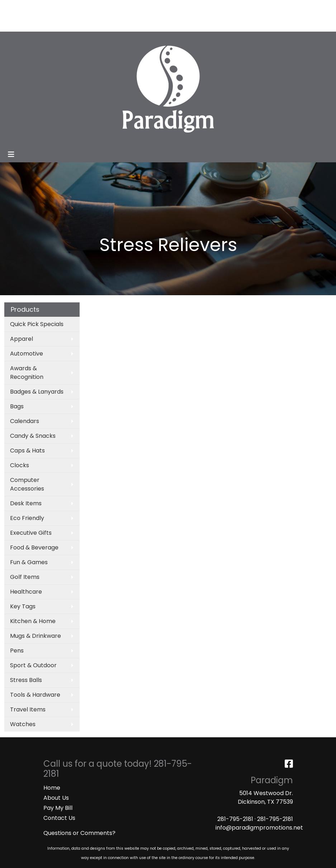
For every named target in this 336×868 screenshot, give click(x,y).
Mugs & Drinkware (36, 636)
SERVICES (78, 8)
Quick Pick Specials (37, 324)
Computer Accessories (27, 484)
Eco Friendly (27, 518)
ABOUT (39, 8)
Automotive (27, 354)
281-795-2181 (235, 819)
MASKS (57, 24)
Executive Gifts (31, 533)
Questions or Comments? (79, 833)
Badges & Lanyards (37, 392)
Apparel (22, 339)
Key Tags (23, 606)
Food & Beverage (34, 547)
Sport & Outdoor (33, 665)
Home (52, 788)
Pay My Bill (58, 808)
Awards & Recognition (27, 373)
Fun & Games (29, 562)
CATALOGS (112, 8)
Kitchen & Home (33, 621)
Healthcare (26, 592)
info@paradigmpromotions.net (259, 828)
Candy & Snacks (33, 436)
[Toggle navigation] (11, 154)
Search (257, 8)
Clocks (20, 465)
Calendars (25, 421)
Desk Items (26, 503)
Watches (23, 724)
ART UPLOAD (25, 24)
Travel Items (28, 709)
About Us (56, 798)
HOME (15, 8)
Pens (17, 651)
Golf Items (25, 577)
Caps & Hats (27, 451)
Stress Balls (26, 680)
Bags (17, 406)
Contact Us (59, 818)
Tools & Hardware (35, 695)
